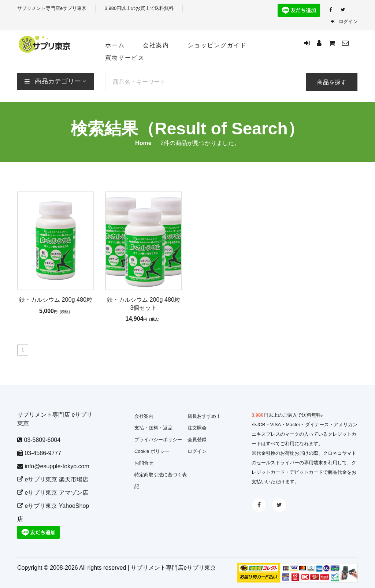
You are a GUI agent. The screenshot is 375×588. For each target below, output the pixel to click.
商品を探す (332, 82)
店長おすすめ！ (204, 416)
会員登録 (197, 440)
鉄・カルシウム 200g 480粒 (56, 299)
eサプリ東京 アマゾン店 (53, 493)
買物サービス (125, 58)
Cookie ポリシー (152, 451)
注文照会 (197, 428)
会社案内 (156, 45)
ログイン (344, 21)
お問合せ (144, 463)
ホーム (115, 45)
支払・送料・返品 (153, 428)
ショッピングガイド (217, 45)
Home (143, 143)
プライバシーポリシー (158, 440)
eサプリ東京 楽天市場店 (53, 479)
